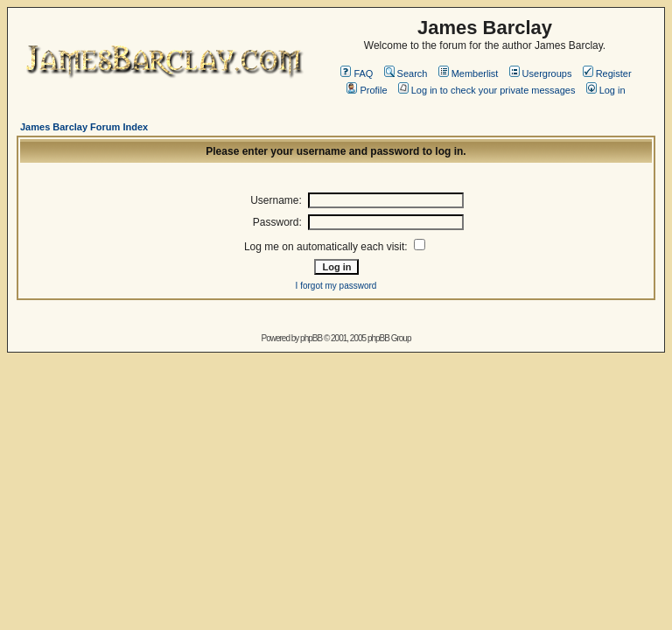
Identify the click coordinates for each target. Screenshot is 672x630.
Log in (606, 90)
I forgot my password (336, 286)
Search (406, 73)
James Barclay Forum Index (84, 127)
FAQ (357, 73)
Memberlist (469, 73)
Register (607, 73)
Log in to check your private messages (487, 90)
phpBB (311, 338)
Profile (367, 90)
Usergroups (541, 73)
